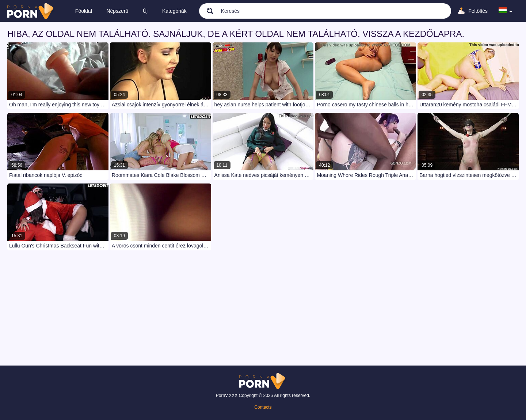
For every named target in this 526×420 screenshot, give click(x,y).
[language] (506, 11)
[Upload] (472, 11)
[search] (207, 11)
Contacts (263, 407)
